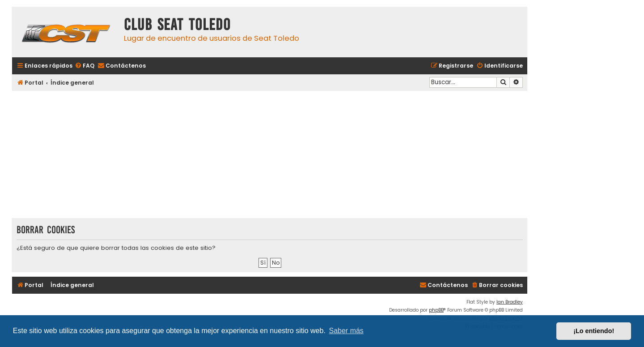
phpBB (436, 310)
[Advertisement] (270, 155)
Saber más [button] (346, 331)
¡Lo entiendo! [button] (594, 331)
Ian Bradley (510, 302)
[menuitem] (85, 66)
